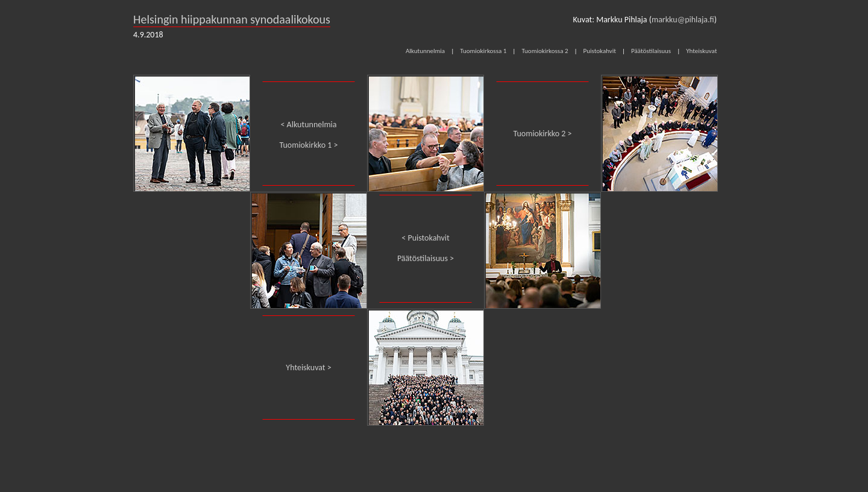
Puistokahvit (600, 51)
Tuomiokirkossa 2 (545, 51)
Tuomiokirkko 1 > (309, 145)
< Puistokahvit (425, 238)
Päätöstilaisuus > (426, 258)
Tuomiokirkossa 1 (483, 51)
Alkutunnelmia (425, 51)
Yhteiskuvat (701, 51)
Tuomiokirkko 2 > (543, 134)
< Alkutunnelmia (308, 125)
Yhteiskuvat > (308, 367)
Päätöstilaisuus (651, 51)
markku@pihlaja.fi (683, 20)
